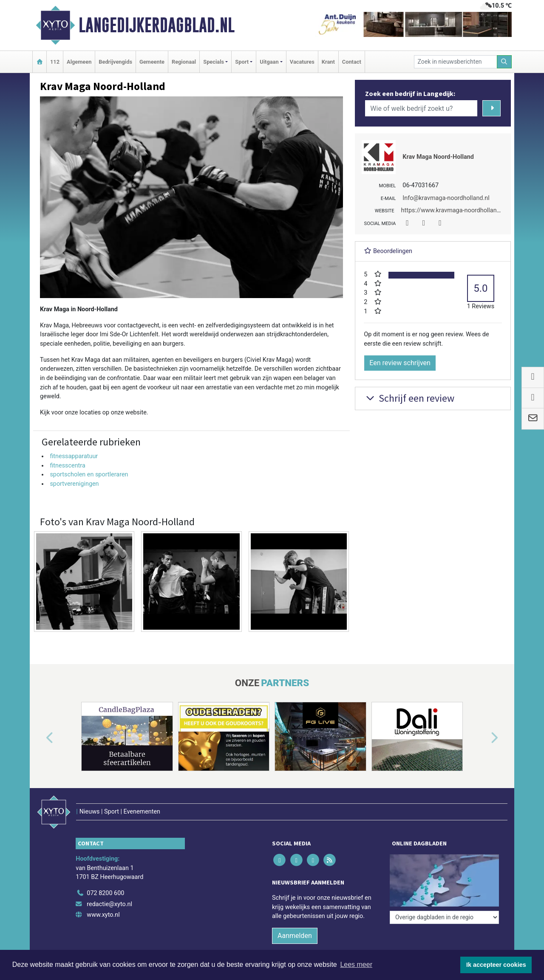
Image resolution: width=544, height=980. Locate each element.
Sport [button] (242, 62)
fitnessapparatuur (74, 456)
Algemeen (79, 62)
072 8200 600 (105, 893)
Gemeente (152, 62)
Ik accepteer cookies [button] (496, 965)
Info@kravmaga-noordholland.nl (446, 198)
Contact (352, 62)
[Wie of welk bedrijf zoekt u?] (421, 108)
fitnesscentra (67, 466)
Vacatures (302, 62)
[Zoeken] (504, 62)
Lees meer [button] (356, 965)
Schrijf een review (409, 398)
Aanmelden (295, 936)
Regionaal (184, 62)
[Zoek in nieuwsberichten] (456, 62)
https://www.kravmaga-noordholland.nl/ (455, 210)
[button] (40, 738)
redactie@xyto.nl (109, 904)
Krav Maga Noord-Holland (438, 157)
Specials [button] (214, 62)
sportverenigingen (74, 484)
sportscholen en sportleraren (89, 475)
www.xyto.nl (103, 915)
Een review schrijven (400, 363)
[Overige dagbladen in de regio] (444, 917)
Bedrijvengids (115, 62)
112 (55, 62)
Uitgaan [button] (269, 62)
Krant (328, 62)
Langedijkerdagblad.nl (157, 25)
